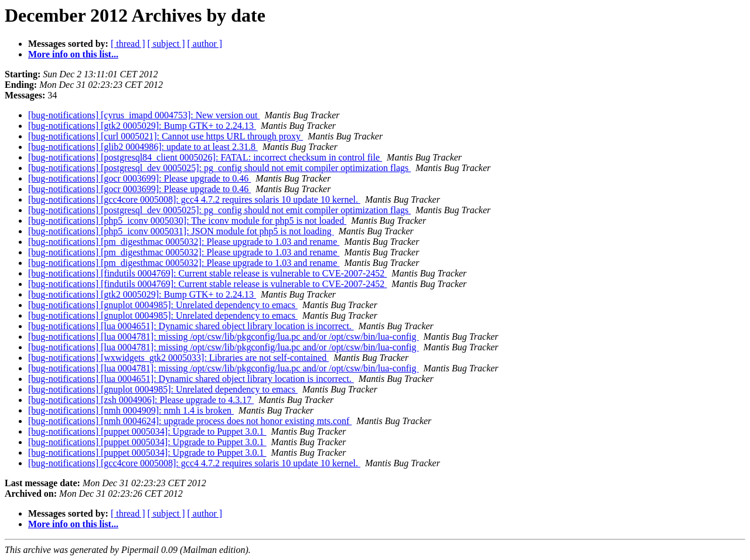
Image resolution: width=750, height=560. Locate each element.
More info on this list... (73, 54)
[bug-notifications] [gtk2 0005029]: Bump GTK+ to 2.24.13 (142, 126)
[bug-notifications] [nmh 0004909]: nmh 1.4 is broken (131, 410)
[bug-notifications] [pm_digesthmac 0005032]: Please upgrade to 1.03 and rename (184, 242)
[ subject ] (166, 44)
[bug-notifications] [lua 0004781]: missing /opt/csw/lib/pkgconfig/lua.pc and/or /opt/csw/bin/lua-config (224, 337)
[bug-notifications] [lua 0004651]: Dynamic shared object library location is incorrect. (191, 326)
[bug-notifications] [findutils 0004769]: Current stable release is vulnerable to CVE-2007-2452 (207, 273)
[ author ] (205, 44)
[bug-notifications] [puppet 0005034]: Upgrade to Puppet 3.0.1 (147, 431)
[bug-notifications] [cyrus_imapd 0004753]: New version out (144, 115)
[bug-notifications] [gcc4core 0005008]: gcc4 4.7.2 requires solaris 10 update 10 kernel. (194, 199)
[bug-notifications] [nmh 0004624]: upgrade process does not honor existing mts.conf (190, 421)
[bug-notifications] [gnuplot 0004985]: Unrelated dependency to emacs (163, 305)
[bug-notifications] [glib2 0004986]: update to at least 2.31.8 (143, 147)
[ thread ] (128, 44)
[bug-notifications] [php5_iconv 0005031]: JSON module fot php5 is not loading (181, 231)
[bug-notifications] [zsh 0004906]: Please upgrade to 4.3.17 (141, 400)
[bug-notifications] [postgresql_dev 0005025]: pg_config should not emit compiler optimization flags (219, 168)
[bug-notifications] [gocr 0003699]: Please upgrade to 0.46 (139, 178)
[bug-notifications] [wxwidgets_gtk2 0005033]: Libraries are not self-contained (178, 358)
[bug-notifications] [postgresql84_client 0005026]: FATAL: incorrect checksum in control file (205, 157)
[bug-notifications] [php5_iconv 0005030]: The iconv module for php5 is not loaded (187, 221)
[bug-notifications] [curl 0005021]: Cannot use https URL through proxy (166, 136)
